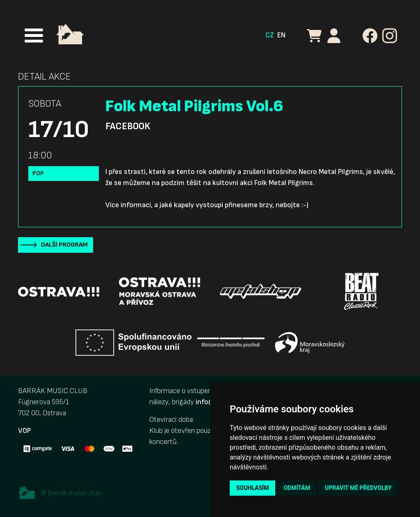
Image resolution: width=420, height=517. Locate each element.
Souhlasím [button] (252, 488)
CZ (270, 35)
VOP (24, 431)
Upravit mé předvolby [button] (358, 488)
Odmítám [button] (297, 488)
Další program (64, 245)
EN (281, 35)
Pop (38, 173)
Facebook (128, 126)
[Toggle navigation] (34, 35)
